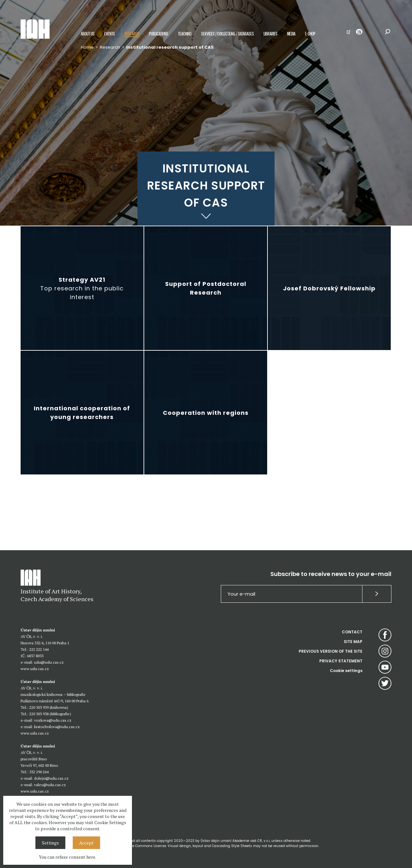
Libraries (271, 33)
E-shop (310, 33)
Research (132, 33)
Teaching (185, 33)
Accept (86, 843)
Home (87, 47)
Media (291, 33)
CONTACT (352, 632)
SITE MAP (353, 642)
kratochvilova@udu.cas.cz (57, 727)
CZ (348, 32)
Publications (159, 33)
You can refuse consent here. (68, 857)
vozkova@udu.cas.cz (53, 720)
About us (88, 33)
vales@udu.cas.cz (50, 785)
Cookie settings (346, 671)
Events (110, 33)
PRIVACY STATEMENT (341, 661)
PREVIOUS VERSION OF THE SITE (331, 651)
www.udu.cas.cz (35, 669)
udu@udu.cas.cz (49, 662)
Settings (50, 843)
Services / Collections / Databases (228, 33)
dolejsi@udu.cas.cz (51, 778)
